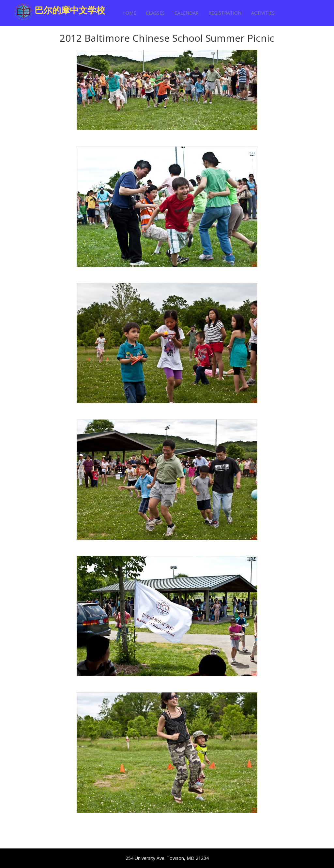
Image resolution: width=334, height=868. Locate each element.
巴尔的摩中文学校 (70, 10)
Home (129, 13)
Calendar (187, 13)
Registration (225, 13)
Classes (155, 13)
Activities (263, 13)
